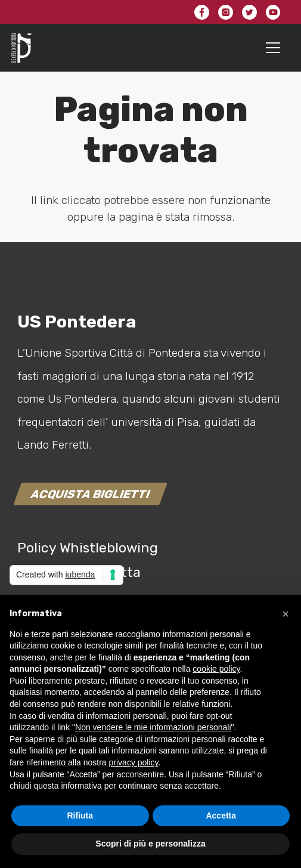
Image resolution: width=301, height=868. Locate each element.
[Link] (21, 48)
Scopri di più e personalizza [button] (150, 844)
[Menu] (273, 48)
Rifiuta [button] (80, 816)
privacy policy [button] (134, 762)
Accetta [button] (221, 816)
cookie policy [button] (216, 669)
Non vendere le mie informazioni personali (153, 727)
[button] (286, 614)
